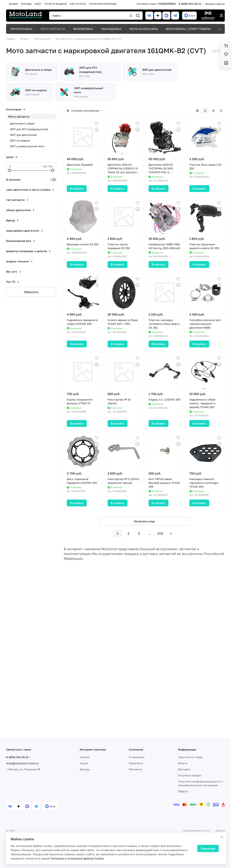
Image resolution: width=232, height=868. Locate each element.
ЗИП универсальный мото (27, 146)
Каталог (85, 757)
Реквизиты (136, 763)
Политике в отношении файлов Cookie (77, 858)
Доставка (184, 769)
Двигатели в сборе (22, 123)
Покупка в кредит (190, 775)
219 (160, 533)
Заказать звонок (215, 4)
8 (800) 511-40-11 (190, 4)
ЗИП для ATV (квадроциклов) (29, 129)
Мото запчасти (19, 116)
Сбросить (31, 292)
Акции (84, 763)
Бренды (85, 769)
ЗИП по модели (20, 140)
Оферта (183, 791)
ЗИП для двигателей (23, 135)
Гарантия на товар (190, 757)
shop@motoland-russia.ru (22, 763)
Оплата (183, 763)
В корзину (77, 188)
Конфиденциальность (196, 830)
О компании (137, 757)
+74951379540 (166, 4)
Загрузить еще (144, 521)
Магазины (135, 769)
